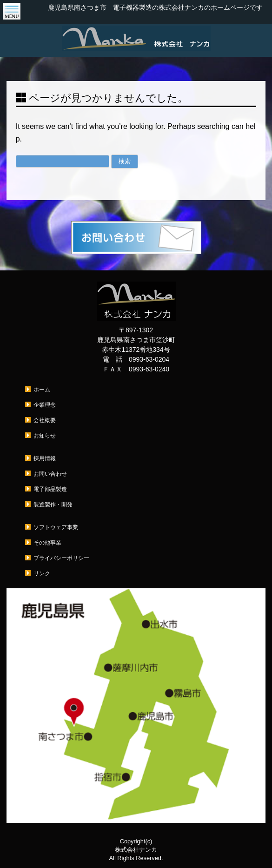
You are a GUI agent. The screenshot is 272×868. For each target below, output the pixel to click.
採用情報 (45, 458)
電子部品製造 (50, 489)
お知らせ (45, 436)
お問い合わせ (50, 474)
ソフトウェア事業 (56, 527)
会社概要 (45, 420)
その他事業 (47, 543)
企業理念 (45, 405)
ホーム (42, 390)
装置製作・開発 (53, 505)
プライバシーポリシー (61, 558)
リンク (42, 573)
